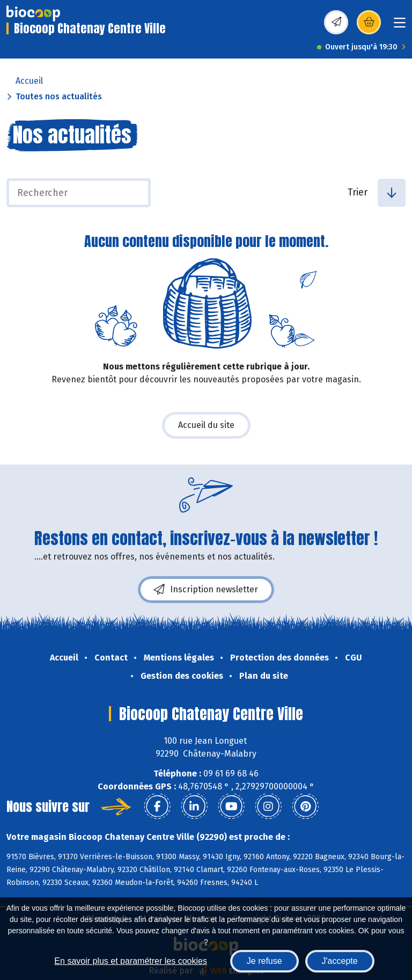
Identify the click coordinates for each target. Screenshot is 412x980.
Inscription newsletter (206, 590)
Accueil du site (206, 425)
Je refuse (264, 961)
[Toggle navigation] (400, 26)
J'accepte (340, 961)
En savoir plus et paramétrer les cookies (131, 961)
